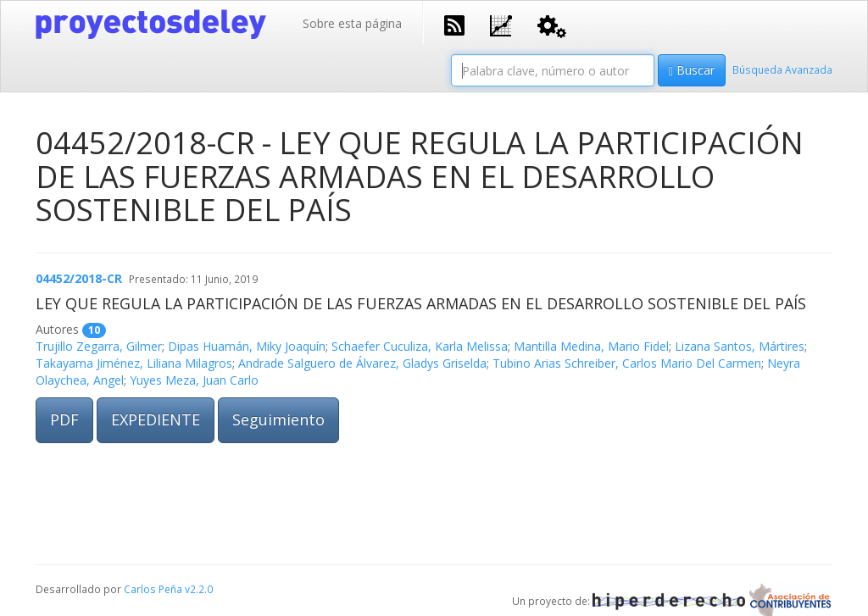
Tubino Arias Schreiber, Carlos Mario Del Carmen (627, 363)
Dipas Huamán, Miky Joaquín (247, 346)
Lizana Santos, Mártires (740, 346)
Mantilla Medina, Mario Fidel (591, 346)
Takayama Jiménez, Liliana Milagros (134, 363)
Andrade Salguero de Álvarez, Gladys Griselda (362, 363)
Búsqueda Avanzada (782, 69)
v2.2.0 (199, 589)
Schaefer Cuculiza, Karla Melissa (420, 346)
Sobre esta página (352, 23)
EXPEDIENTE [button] (156, 419)
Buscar (692, 70)
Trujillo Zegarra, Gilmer (99, 346)
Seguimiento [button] (278, 419)
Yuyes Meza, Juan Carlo (194, 380)
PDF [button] (64, 419)
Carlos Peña (153, 589)
